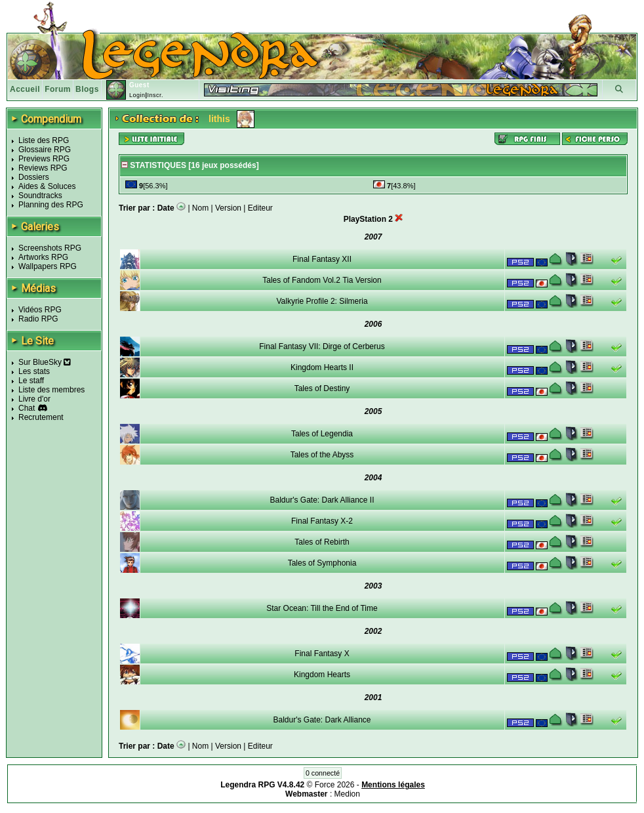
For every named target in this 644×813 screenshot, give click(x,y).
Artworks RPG (43, 257)
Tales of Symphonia (322, 563)
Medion (347, 794)
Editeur (260, 208)
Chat (27, 408)
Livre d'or (34, 399)
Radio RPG (38, 319)
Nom (200, 208)
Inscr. (155, 95)
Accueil (25, 89)
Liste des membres (51, 390)
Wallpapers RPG (48, 266)
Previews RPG (44, 159)
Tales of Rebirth (322, 542)
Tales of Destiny (322, 388)
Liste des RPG (44, 140)
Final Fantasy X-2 (322, 521)
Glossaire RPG (45, 150)
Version (228, 208)
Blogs (87, 89)
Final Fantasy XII (322, 259)
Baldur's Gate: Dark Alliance (322, 720)
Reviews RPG (43, 168)
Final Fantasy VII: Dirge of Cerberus (322, 346)
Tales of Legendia (322, 434)
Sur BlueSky (45, 362)
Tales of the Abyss (322, 455)
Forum (58, 89)
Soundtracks (40, 196)
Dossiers (34, 177)
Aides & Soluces (47, 186)
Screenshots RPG (50, 248)
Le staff (31, 381)
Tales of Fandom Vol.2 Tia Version (322, 280)
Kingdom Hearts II (322, 367)
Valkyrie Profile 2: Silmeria (322, 301)
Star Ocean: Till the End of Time (322, 608)
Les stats (34, 371)
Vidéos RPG (40, 310)
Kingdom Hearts (322, 675)
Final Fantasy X (322, 654)
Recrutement (41, 417)
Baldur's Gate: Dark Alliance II (322, 500)
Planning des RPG (51, 205)
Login (137, 95)
